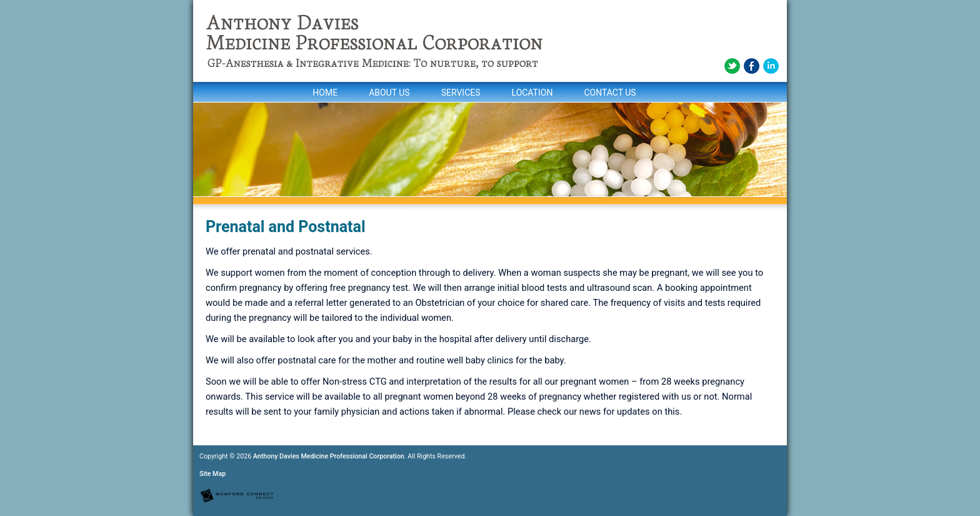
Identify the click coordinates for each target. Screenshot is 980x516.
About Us (389, 93)
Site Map (212, 474)
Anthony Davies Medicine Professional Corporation (329, 456)
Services (461, 93)
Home (325, 93)
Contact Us (610, 93)
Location (532, 93)
